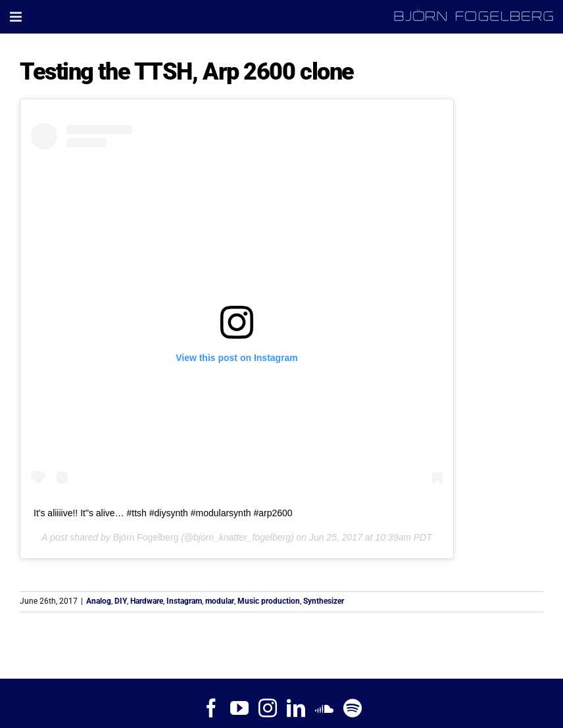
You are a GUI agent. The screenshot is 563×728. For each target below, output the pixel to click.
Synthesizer (324, 601)
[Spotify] (353, 708)
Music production (269, 601)
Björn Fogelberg (146, 537)
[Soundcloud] (324, 708)
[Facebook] (211, 708)
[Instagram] (268, 708)
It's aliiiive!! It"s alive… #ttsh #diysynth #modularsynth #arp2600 (163, 513)
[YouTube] (239, 708)
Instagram (184, 601)
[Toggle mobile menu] (17, 17)
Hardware (147, 601)
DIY (121, 601)
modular (220, 601)
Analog (99, 601)
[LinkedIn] (296, 708)
